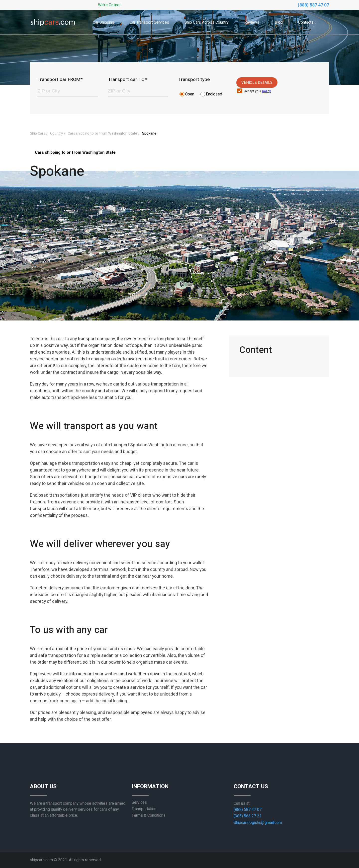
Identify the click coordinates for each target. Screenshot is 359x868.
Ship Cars (38, 133)
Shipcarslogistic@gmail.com (258, 823)
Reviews (252, 22)
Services (139, 802)
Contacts (306, 22)
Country (56, 133)
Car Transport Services (149, 22)
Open (190, 94)
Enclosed (214, 94)
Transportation (144, 809)
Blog (279, 22)
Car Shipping (103, 22)
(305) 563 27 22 (248, 816)
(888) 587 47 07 (313, 5)
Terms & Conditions (149, 815)
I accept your (257, 91)
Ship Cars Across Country (207, 22)
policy (266, 91)
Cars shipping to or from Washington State (102, 133)
